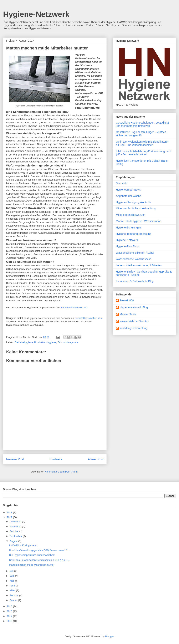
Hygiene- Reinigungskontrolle (133, 202)
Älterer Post (96, 459)
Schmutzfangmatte (68, 342)
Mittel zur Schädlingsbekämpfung (136, 208)
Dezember (16, 521)
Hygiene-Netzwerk (36, 14)
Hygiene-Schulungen (128, 227)
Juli (12, 571)
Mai (12, 581)
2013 (10, 621)
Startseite (56, 459)
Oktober (15, 531)
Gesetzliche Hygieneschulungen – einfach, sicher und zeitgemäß (141, 134)
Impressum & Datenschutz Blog (135, 281)
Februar (15, 595)
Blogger (110, 636)
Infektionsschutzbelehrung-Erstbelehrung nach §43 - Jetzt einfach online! (144, 153)
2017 (10, 517)
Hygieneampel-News (128, 190)
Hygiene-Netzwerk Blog (134, 307)
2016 (10, 606)
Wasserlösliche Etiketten (134, 321)
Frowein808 (127, 300)
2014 (10, 616)
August (14, 541)
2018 (10, 512)
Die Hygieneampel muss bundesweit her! (32, 555)
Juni (12, 576)
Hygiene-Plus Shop (127, 246)
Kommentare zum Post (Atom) (62, 472)
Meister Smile (128, 314)
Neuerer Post (15, 459)
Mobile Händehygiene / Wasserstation (138, 221)
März (13, 590)
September (16, 536)
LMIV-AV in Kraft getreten (23, 545)
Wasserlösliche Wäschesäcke (134, 259)
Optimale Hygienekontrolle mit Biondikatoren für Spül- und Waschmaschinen (142, 143)
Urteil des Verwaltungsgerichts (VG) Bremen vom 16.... (39, 550)
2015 (10, 611)
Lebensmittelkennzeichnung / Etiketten (139, 265)
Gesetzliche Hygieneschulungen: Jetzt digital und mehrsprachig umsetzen (143, 124)
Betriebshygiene (24, 342)
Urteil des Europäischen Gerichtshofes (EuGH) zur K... (39, 560)
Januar (14, 600)
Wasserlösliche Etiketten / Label (135, 253)
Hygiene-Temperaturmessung (134, 234)
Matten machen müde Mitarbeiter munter (32, 565)
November (16, 526)
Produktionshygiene (45, 342)
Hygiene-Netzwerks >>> (74, 307)
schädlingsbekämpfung (133, 328)
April (13, 586)
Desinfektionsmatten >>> (89, 318)
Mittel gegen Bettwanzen (131, 215)
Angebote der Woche (128, 196)
